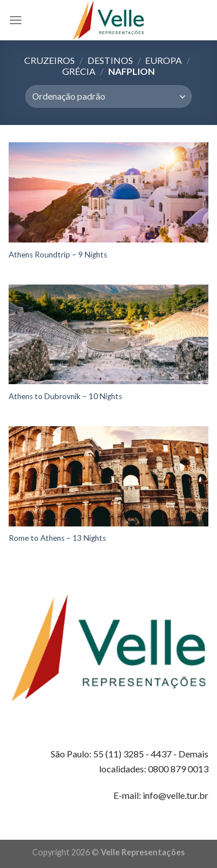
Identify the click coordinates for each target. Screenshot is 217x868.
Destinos (110, 60)
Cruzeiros (50, 60)
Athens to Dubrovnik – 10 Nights (65, 396)
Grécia (79, 71)
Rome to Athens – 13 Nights (57, 538)
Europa (163, 60)
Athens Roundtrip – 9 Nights (58, 255)
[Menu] (16, 20)
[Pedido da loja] (108, 96)
